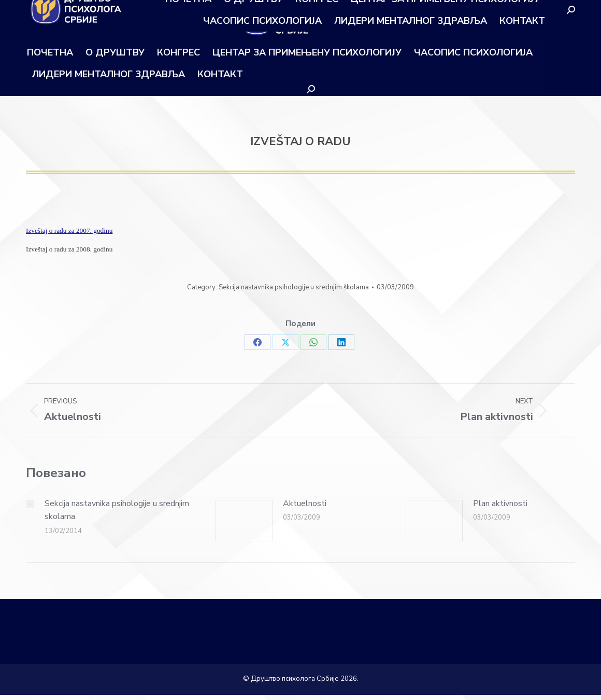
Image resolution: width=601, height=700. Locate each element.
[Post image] (30, 504)
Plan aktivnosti (500, 503)
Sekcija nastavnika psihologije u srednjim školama (294, 287)
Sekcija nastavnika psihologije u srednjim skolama (117, 510)
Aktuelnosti (305, 503)
